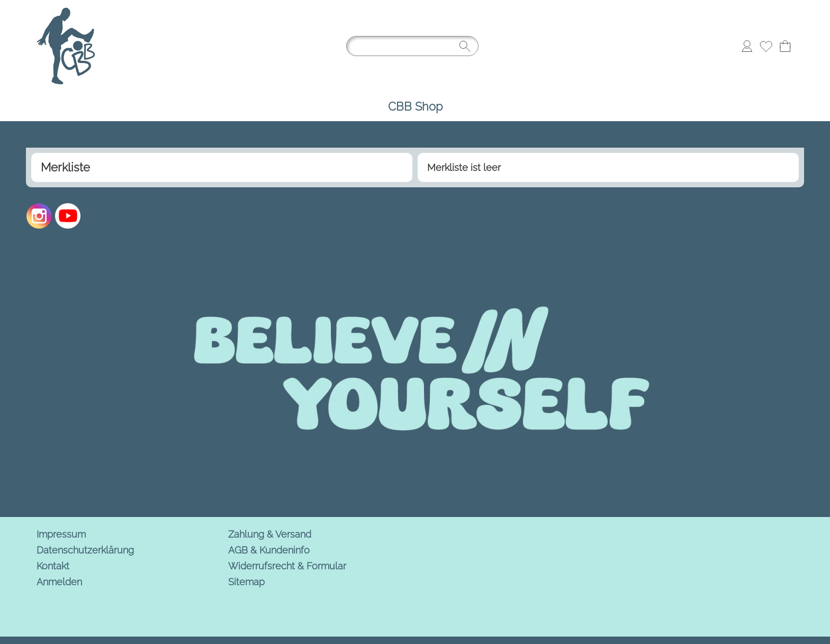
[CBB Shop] (415, 107)
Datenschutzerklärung (85, 550)
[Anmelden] (747, 46)
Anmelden (59, 582)
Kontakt (53, 566)
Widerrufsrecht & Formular (287, 566)
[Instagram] (39, 216)
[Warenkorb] (785, 46)
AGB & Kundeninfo (269, 550)
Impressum (61, 534)
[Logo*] (66, 11)
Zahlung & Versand (270, 534)
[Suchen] (412, 46)
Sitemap (246, 582)
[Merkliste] (766, 46)
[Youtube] (68, 216)
